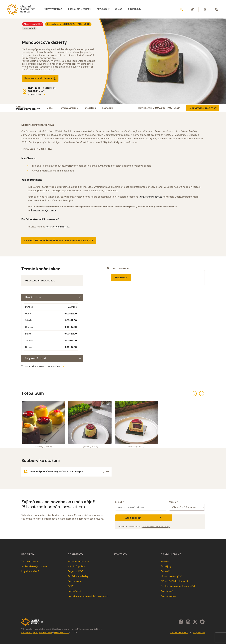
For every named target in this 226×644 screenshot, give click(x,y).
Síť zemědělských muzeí (174, 581)
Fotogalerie (90, 108)
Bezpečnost (74, 591)
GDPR (71, 586)
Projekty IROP (75, 571)
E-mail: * (119, 502)
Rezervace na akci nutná (40, 78)
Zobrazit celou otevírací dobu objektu (43, 366)
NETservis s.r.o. (62, 632)
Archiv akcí (167, 591)
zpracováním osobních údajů (156, 526)
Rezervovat (121, 278)
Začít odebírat (144, 518)
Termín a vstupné (69, 108)
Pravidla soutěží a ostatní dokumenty (89, 596)
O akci (50, 108)
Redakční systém (30, 632)
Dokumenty (75, 554)
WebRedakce (45, 632)
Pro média (28, 554)
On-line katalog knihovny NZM (178, 586)
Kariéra (165, 561)
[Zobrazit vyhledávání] (181, 9)
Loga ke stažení (30, 571)
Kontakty (121, 554)
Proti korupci (75, 581)
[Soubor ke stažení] (66, 472)
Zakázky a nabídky (78, 576)
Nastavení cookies (179, 632)
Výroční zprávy (76, 566)
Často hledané (171, 554)
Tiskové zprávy (30, 561)
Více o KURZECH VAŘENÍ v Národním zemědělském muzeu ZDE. (59, 241)
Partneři (165, 571)
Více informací (37, 94)
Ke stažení (107, 108)
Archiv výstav (168, 596)
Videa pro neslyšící (171, 576)
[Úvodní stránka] (21, 9)
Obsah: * (174, 502)
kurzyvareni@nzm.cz (151, 197)
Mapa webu (199, 632)
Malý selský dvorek (54, 358)
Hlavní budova (54, 297)
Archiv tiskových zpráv (34, 566)
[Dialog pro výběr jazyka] (217, 9)
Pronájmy (166, 566)
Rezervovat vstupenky (203, 108)
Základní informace (79, 561)
